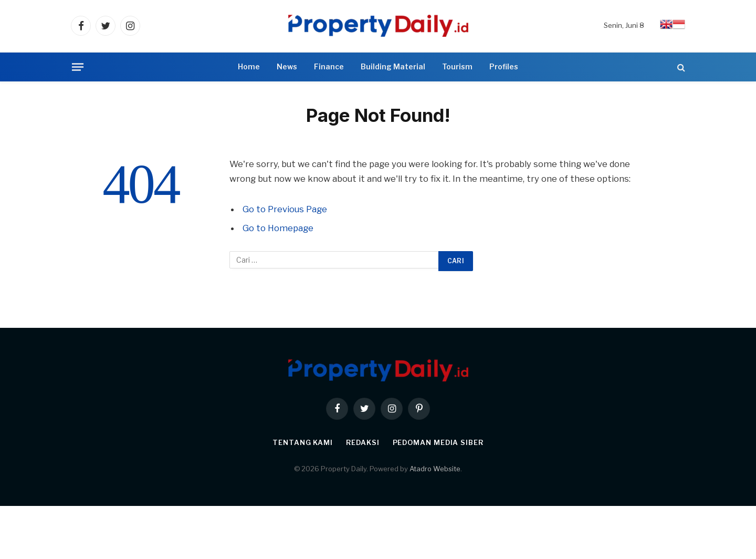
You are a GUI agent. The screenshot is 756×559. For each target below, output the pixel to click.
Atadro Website (435, 469)
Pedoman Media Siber (438, 442)
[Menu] (78, 67)
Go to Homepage (278, 228)
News (287, 66)
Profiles (504, 66)
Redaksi (363, 442)
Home (249, 66)
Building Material (393, 66)
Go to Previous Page (285, 209)
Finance (329, 66)
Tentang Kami (303, 442)
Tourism (457, 66)
